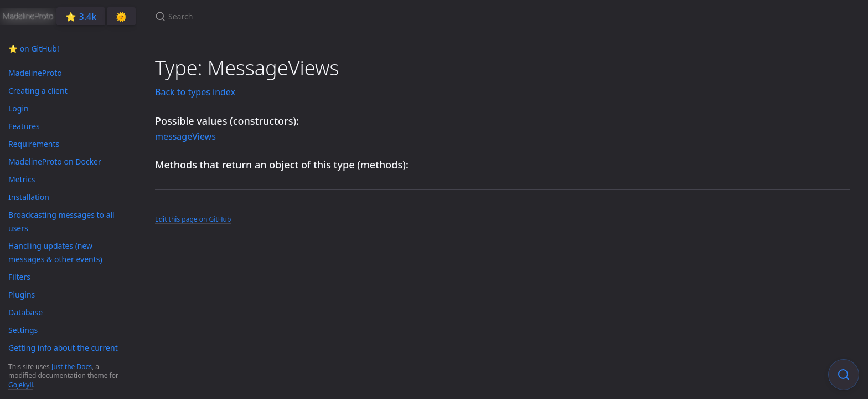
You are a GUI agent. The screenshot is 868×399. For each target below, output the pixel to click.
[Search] (286, 16)
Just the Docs (72, 367)
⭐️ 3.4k (81, 17)
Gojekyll (21, 385)
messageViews (185, 136)
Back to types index (195, 92)
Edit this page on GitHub (193, 219)
